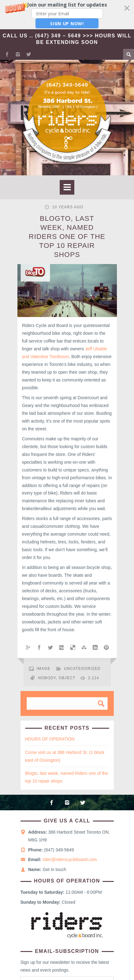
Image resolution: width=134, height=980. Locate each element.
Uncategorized (82, 669)
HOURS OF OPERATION (50, 739)
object (67, 678)
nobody (47, 678)
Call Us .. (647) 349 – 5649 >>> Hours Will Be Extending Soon (67, 39)
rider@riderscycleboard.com (69, 859)
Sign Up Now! (67, 24)
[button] (67, 15)
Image (44, 669)
